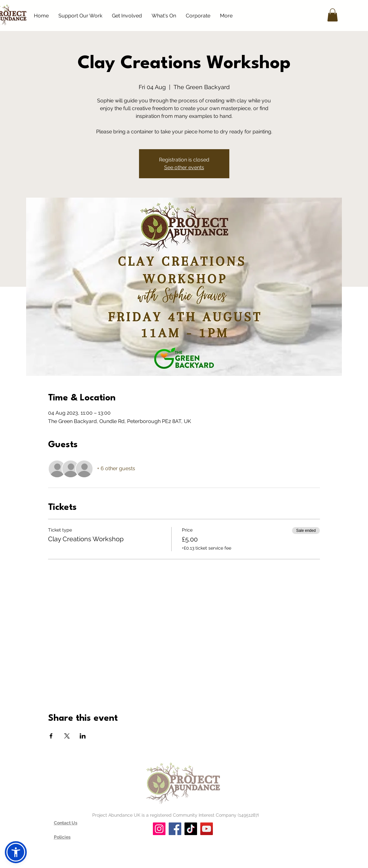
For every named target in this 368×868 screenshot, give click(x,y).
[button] (333, 15)
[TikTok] (191, 829)
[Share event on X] (67, 736)
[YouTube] (207, 829)
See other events (184, 167)
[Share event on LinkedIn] (83, 736)
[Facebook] (175, 829)
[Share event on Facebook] (51, 736)
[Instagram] (159, 829)
